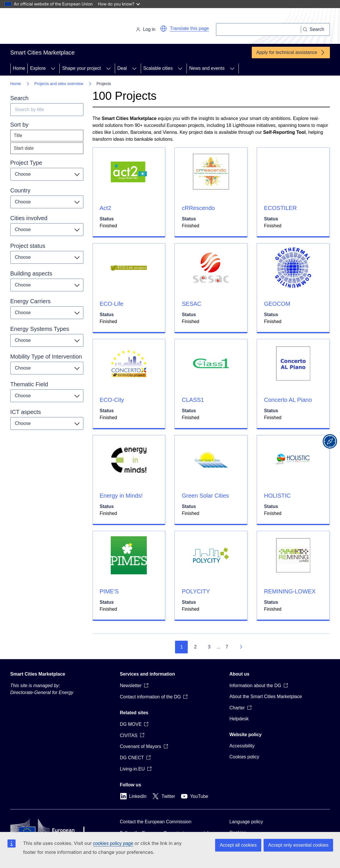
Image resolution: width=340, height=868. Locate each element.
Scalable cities (158, 68)
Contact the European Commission (156, 822)
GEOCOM (277, 304)
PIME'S (109, 591)
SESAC (191, 304)
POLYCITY (196, 591)
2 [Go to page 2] (195, 647)
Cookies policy (244, 757)
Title (18, 135)
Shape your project (81, 68)
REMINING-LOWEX (290, 591)
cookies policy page (113, 843)
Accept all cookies (238, 845)
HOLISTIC (277, 496)
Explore (38, 68)
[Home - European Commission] (50, 27)
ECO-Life (112, 304)
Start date (24, 148)
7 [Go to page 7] (227, 647)
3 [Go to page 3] (209, 647)
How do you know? (119, 4)
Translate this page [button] (189, 28)
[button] (164, 29)
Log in (146, 29)
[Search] (259, 29)
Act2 (106, 208)
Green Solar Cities (205, 496)
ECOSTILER (280, 208)
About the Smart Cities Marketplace (266, 697)
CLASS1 (193, 400)
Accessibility (242, 746)
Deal (122, 68)
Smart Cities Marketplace (38, 674)
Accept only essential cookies (298, 845)
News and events (207, 68)
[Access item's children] (53, 68)
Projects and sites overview (59, 84)
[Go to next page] (241, 647)
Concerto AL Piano (288, 400)
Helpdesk (239, 719)
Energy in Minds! (121, 496)
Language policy (246, 822)
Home (19, 68)
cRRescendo (198, 208)
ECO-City (112, 400)
